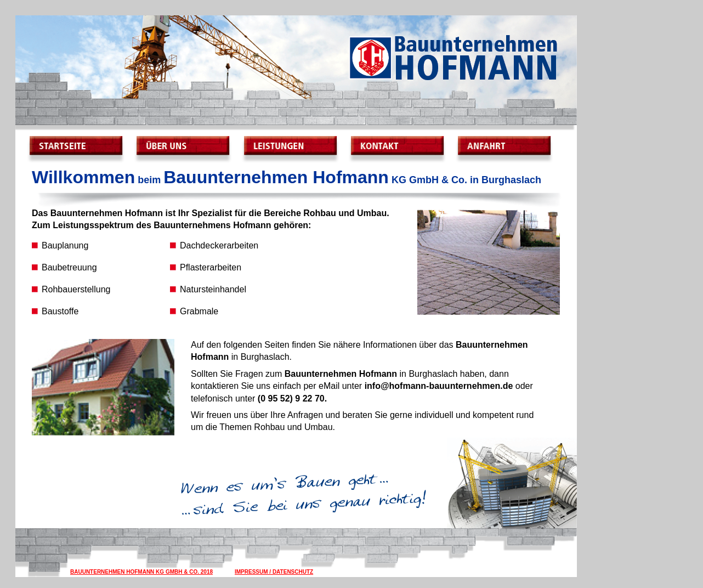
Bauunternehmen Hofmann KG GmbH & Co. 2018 (141, 572)
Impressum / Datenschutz (274, 572)
